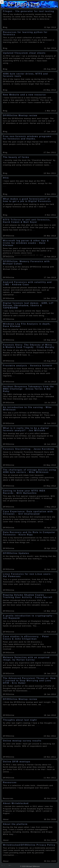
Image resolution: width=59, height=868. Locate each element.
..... (51, 19)
